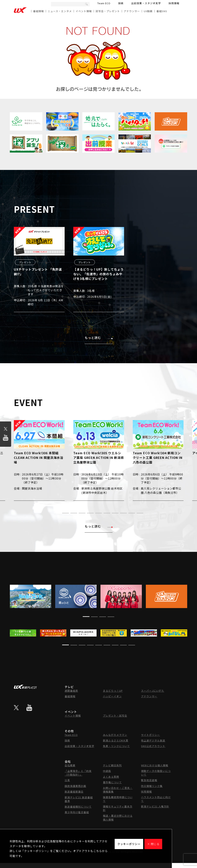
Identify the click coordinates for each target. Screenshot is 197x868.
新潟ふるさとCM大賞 (116, 740)
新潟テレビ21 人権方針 (155, 806)
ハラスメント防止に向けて (156, 799)
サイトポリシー (150, 735)
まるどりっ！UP (113, 691)
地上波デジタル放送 (153, 740)
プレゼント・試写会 (115, 716)
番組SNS (162, 11)
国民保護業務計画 (75, 786)
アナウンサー (132, 11)
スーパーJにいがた (153, 691)
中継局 (107, 771)
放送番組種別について (78, 807)
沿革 (67, 780)
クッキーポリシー (129, 844)
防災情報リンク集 (152, 786)
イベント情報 (84, 11)
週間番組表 (71, 691)
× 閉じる (153, 844)
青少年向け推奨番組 (77, 812)
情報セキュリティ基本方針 (118, 808)
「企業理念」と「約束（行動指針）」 (78, 773)
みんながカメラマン (115, 735)
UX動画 (148, 11)
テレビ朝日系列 (112, 765)
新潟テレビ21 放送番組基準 (79, 799)
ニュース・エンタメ (60, 11)
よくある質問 (111, 777)
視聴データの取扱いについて (156, 773)
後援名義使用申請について (118, 799)
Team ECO (104, 3)
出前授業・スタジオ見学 (146, 3)
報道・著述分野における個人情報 (118, 818)
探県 (121, 3)
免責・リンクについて (116, 746)
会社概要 (70, 765)
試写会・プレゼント (108, 11)
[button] (57, 513)
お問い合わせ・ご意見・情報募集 (118, 790)
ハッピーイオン (112, 696)
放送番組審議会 (74, 792)
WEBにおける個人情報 (155, 765)
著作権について (112, 782)
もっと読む (99, 338)
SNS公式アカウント (153, 746)
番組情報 (38, 11)
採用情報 (174, 3)
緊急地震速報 (149, 780)
